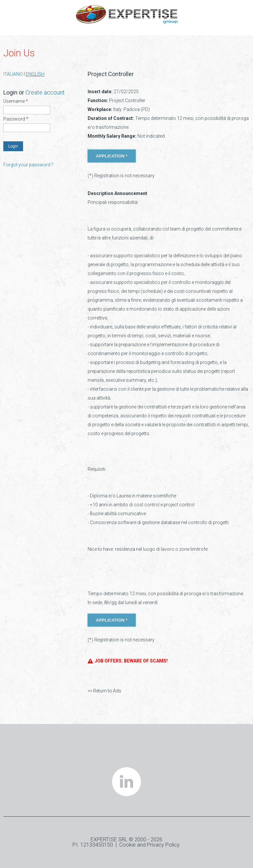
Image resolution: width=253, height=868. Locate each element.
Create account (45, 92)
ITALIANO (13, 74)
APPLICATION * (112, 156)
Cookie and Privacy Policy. (150, 845)
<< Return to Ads (104, 691)
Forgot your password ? (28, 165)
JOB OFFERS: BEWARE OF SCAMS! (128, 661)
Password (16, 119)
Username (16, 101)
